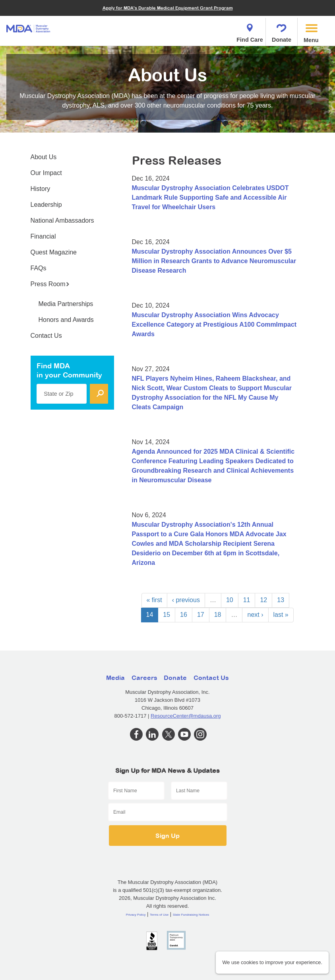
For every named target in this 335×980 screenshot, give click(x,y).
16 (184, 615)
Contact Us (46, 336)
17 (201, 615)
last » (281, 615)
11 (247, 600)
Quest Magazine (54, 252)
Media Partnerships (66, 304)
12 (263, 600)
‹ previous (186, 600)
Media (115, 678)
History (41, 189)
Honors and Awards (66, 320)
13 (281, 600)
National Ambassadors (62, 220)
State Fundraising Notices (191, 915)
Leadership (46, 205)
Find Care (250, 31)
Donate (282, 31)
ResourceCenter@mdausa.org (186, 716)
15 (167, 615)
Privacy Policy (136, 915)
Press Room (50, 284)
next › (255, 615)
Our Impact (46, 173)
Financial (43, 236)
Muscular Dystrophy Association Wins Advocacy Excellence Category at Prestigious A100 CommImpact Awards (214, 324)
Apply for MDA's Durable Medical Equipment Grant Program (168, 8)
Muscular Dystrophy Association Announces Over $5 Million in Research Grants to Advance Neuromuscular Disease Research (214, 261)
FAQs (39, 268)
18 (218, 615)
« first (154, 600)
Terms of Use (159, 915)
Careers (144, 678)
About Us (44, 157)
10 (230, 600)
